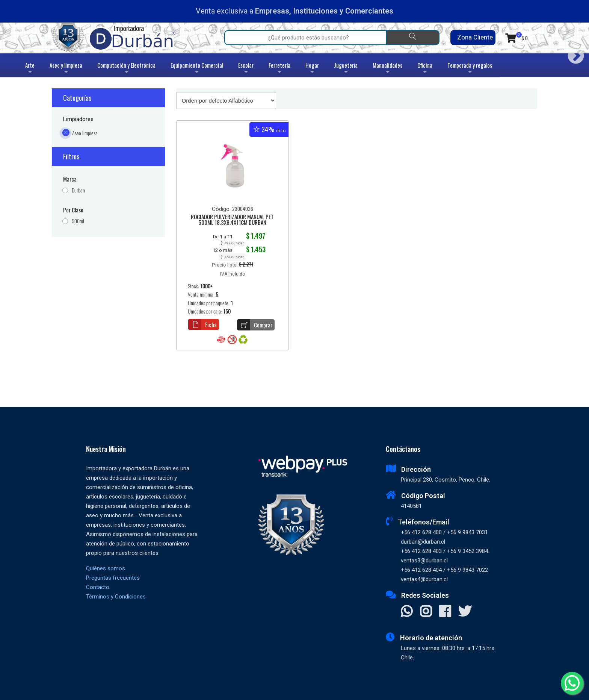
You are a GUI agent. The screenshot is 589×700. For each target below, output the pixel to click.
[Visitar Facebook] (445, 612)
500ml (78, 221)
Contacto (98, 587)
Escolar (246, 69)
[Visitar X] (465, 612)
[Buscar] (413, 38)
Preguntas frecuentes (113, 578)
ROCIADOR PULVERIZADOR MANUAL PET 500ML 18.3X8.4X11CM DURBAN (232, 220)
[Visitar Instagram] (426, 612)
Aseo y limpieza (66, 69)
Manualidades (387, 69)
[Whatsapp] (572, 683)
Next (573, 53)
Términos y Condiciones (116, 597)
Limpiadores (78, 119)
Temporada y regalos (470, 69)
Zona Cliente (473, 37)
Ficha (202, 324)
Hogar (312, 69)
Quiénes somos (106, 568)
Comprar (255, 325)
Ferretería (279, 69)
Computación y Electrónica (126, 69)
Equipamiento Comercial (197, 69)
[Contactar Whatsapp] (407, 612)
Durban (78, 190)
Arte (31, 69)
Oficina (425, 69)
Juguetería (346, 69)
